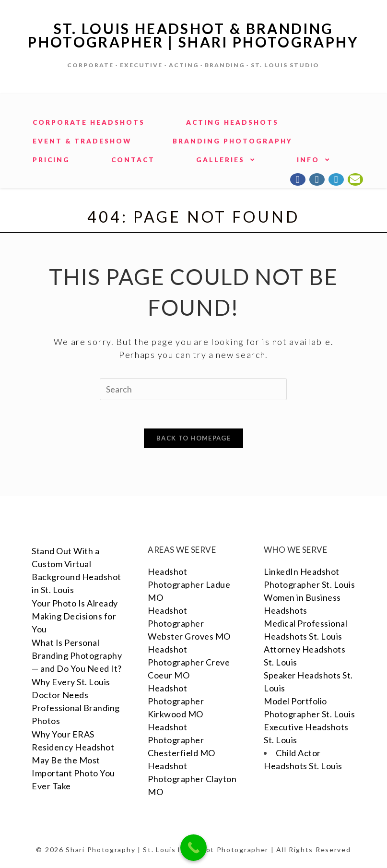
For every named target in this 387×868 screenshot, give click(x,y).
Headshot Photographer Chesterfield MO (182, 740)
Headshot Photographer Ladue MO (189, 585)
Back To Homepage (193, 439)
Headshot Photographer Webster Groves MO (189, 624)
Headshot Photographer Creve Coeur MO (189, 663)
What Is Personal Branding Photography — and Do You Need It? (77, 656)
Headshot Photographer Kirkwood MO (176, 702)
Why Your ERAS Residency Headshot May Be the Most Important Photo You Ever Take (73, 761)
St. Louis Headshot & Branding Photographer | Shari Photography (194, 35)
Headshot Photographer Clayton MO (192, 779)
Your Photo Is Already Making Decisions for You (75, 617)
